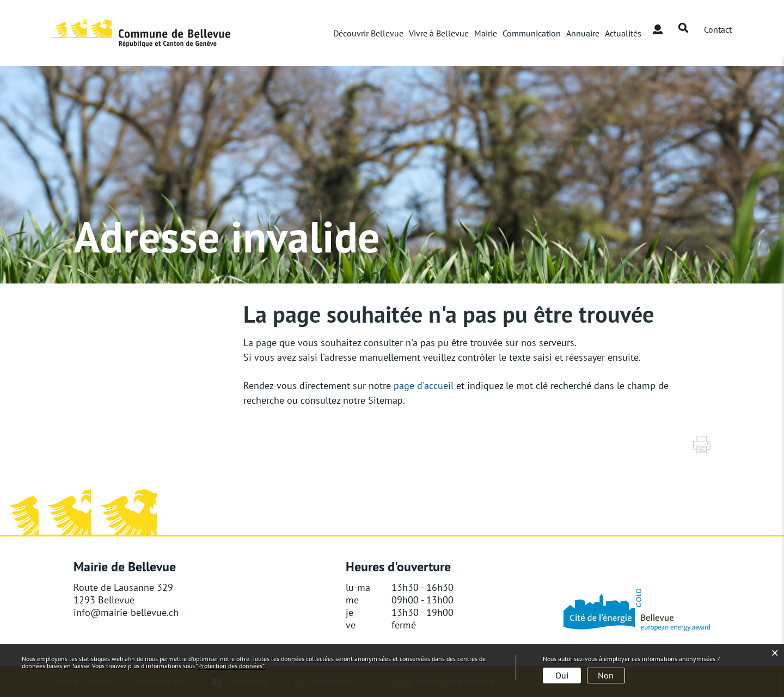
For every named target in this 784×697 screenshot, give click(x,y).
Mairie (486, 33)
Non (606, 675)
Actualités (623, 33)
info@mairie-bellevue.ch (126, 612)
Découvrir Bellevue (368, 33)
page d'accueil (424, 385)
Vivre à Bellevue (439, 33)
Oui (562, 675)
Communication (532, 33)
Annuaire (583, 33)
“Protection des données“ (230, 666)
